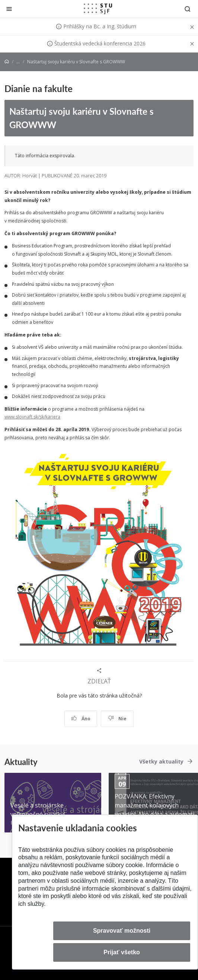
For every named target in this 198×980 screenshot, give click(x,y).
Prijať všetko (122, 952)
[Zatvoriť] (9, 9)
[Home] (7, 62)
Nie (117, 719)
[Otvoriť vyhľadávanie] (188, 9)
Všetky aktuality (161, 761)
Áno (81, 719)
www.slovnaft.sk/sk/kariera (32, 417)
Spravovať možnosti (122, 931)
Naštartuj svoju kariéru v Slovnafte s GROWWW (82, 118)
